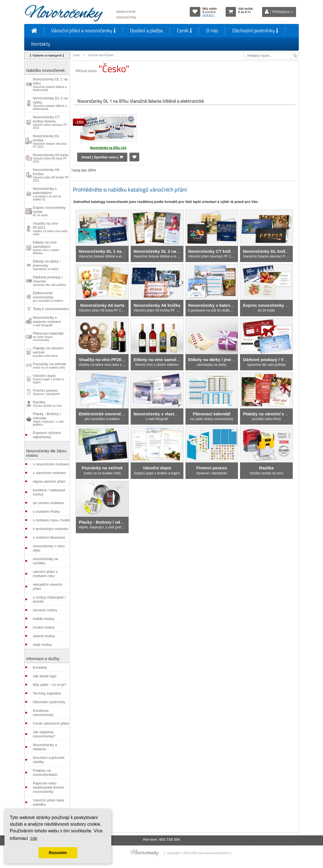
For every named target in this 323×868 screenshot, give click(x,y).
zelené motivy (44, 636)
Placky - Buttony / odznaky (48, 419)
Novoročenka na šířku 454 (108, 148)
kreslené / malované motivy (49, 492)
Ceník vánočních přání (51, 723)
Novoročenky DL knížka (50, 141)
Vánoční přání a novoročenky (83, 30)
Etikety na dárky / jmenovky (47, 265)
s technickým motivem (51, 529)
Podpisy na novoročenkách (45, 773)
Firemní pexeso (46, 392)
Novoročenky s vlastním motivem (47, 321)
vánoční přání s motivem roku (45, 574)
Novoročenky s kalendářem (47, 194)
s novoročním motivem (51, 464)
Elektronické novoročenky (48, 297)
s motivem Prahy (46, 512)
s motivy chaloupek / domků (49, 599)
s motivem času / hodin (51, 520)
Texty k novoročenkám (51, 309)
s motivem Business (49, 537)
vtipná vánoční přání (49, 481)
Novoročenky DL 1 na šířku (50, 84)
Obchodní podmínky (255, 30)
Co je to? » (209, 15)
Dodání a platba (146, 30)
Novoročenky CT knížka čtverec (50, 122)
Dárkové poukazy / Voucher (50, 281)
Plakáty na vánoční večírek (48, 352)
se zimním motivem (48, 503)
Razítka (47, 404)
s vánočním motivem (49, 473)
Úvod (76, 55)
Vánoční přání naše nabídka (49, 802)
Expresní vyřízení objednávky (47, 435)
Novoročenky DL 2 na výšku (50, 103)
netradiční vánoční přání (48, 587)
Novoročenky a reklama (45, 747)
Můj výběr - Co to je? (50, 685)
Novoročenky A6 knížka (51, 175)
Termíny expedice (47, 693)
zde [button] (34, 838)
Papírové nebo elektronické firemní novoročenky (49, 787)
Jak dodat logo (45, 676)
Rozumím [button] (58, 853)
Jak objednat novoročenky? (44, 734)
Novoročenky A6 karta (50, 158)
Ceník (184, 30)
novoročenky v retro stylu (49, 548)
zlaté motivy (42, 645)
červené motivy (45, 610)
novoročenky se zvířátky (45, 561)
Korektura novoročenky (43, 713)
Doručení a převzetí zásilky (49, 760)
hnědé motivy (44, 619)
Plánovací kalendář (48, 336)
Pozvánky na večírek (50, 366)
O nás (212, 30)
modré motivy (44, 627)
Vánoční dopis (49, 379)
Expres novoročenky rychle (49, 211)
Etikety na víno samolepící (46, 247)
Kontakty (41, 44)
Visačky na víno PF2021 (50, 229)
